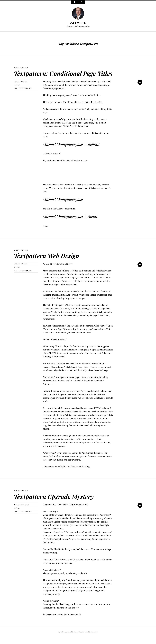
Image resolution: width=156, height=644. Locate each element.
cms (15, 95)
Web (31, 95)
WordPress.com (93, 639)
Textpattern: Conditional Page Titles (61, 76)
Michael (17, 92)
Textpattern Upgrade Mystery (59, 503)
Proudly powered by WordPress (68, 639)
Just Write (78, 23)
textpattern (23, 95)
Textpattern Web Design (51, 262)
